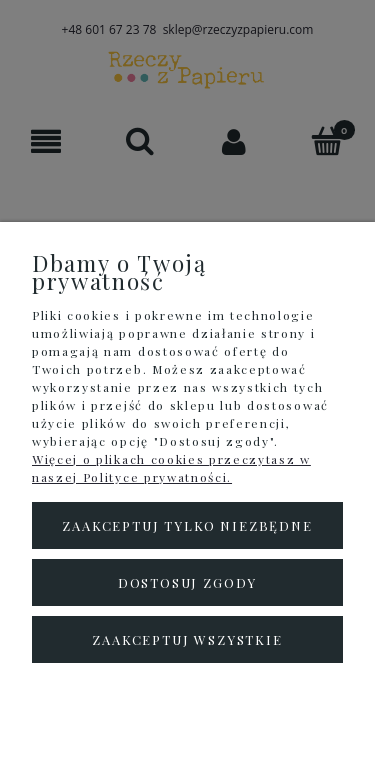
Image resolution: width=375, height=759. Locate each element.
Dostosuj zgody (187, 582)
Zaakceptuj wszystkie (187, 639)
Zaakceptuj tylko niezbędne (187, 525)
